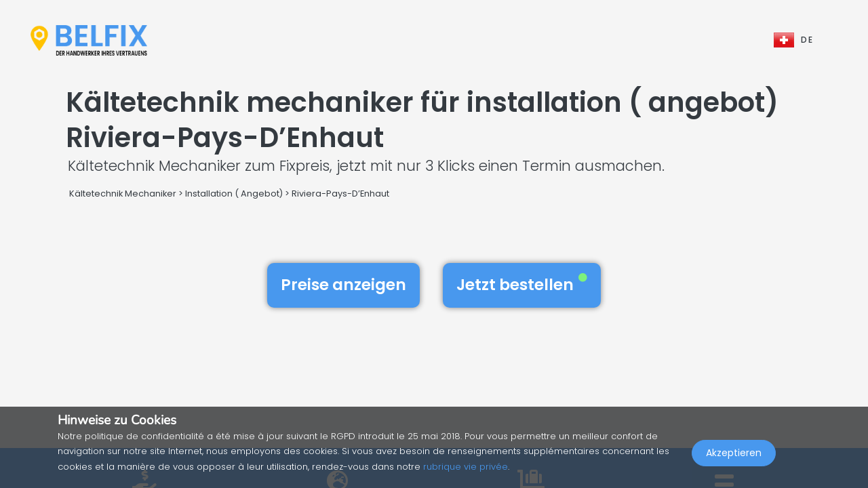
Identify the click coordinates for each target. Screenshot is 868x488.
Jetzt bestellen (522, 285)
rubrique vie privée (466, 467)
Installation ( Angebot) (234, 194)
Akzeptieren (734, 458)
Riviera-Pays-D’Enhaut (340, 194)
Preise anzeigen (343, 285)
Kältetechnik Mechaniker (123, 194)
